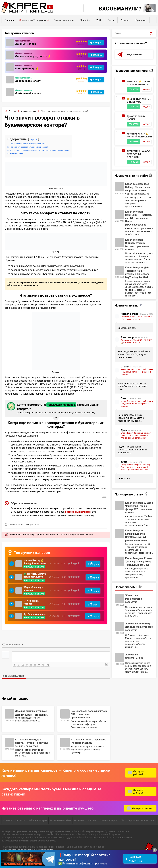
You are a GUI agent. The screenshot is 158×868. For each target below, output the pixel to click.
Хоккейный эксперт (28, 81)
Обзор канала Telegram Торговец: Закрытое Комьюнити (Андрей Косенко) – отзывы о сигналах (135, 491)
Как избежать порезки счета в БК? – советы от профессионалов (89, 726)
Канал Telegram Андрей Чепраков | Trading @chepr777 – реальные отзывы (139, 532)
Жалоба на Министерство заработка (134, 623)
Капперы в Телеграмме (34, 20)
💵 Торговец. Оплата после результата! (31, 581)
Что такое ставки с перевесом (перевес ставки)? (89, 752)
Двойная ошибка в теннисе (31, 722)
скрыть (34, 139)
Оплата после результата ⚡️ (34, 56)
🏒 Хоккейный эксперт (32, 612)
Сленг (111, 20)
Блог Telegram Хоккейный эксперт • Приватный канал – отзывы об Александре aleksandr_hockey (136, 460)
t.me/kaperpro (135, 55)
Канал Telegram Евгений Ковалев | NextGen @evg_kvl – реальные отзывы (137, 559)
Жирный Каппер (26, 44)
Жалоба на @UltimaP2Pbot (134, 680)
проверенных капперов (79, 512)
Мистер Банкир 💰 (27, 68)
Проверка (141, 20)
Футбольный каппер (29, 93)
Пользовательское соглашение (20, 861)
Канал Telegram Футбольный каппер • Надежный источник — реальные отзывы (137, 396)
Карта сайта (46, 861)
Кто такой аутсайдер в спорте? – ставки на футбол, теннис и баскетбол (32, 754)
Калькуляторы (153, 19)
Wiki (99, 20)
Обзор (132, 94)
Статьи (125, 20)
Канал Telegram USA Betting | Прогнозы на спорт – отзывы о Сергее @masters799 (137, 213)
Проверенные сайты (60, 832)
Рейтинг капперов (64, 20)
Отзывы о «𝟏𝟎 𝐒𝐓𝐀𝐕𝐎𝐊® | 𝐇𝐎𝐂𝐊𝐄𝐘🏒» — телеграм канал (136, 342)
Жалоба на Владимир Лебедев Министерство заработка (139, 651)
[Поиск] (151, 33)
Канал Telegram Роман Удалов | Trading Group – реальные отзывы (138, 586)
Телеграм (98, 42)
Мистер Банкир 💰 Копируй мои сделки (34, 564)
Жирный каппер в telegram (34, 598)
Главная (9, 20)
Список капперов (108, 832)
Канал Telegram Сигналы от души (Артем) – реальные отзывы (137, 269)
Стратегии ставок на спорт (141, 832)
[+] (50, 676)
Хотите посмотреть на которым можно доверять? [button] (55, 408)
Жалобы (85, 20)
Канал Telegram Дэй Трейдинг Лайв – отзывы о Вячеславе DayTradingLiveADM (137, 296)
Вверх (104, 497)
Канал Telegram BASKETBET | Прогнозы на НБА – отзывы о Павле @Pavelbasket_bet (139, 242)
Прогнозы (20, 832)
